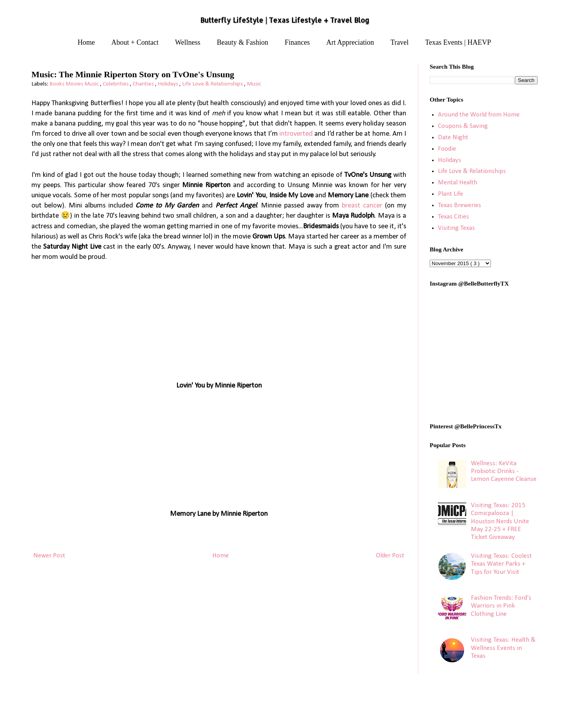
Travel (399, 42)
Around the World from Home (479, 115)
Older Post (390, 556)
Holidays (169, 84)
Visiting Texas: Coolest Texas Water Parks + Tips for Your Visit (501, 564)
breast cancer (362, 206)
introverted (296, 134)
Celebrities (116, 84)
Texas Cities (453, 217)
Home (86, 42)
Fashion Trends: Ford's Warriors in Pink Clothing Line (501, 606)
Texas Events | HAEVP (458, 42)
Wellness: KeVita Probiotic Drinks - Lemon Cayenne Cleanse (504, 471)
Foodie (447, 149)
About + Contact (135, 42)
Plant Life (450, 194)
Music (254, 84)
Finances (297, 42)
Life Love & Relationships (213, 84)
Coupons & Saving (463, 126)
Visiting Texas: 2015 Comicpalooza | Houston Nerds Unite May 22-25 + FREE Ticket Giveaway (500, 521)
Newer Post (49, 556)
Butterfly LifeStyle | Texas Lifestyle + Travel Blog (285, 20)
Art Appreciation (350, 42)
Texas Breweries (460, 205)
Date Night (453, 137)
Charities (144, 84)
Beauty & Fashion (243, 42)
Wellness (188, 42)
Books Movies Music (75, 84)
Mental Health (458, 183)
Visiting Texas (456, 228)
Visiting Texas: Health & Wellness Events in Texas (503, 648)
